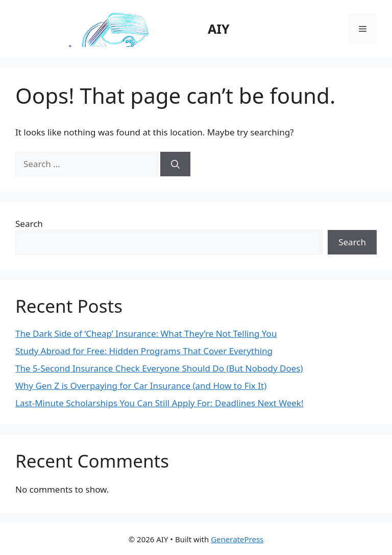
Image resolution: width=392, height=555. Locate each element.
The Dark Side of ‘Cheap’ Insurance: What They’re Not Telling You (146, 333)
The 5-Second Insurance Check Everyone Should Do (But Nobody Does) (159, 368)
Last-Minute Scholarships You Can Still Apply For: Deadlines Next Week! (159, 403)
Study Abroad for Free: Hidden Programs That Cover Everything (144, 351)
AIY (219, 29)
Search (29, 224)
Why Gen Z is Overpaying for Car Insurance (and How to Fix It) (141, 386)
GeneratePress (237, 539)
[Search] (175, 164)
